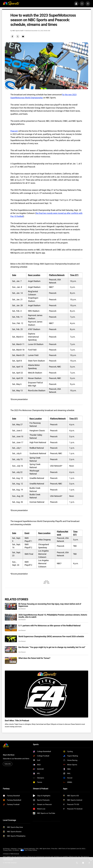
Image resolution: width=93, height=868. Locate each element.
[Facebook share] (12, 36)
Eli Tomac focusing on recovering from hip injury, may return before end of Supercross (50, 605)
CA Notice (16, 850)
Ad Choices (6, 849)
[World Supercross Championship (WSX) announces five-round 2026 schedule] (11, 639)
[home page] (11, 4)
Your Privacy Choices (31, 850)
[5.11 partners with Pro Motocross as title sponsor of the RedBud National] (11, 628)
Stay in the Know (9, 755)
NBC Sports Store (45, 849)
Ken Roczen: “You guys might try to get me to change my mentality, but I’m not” (52, 647)
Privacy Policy (7, 850)
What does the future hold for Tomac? (34, 658)
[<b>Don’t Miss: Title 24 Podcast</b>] (46, 694)
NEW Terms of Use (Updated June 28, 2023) (72, 849)
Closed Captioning (29, 849)
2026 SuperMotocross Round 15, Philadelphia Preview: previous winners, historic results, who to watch (53, 616)
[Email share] (23, 36)
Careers (20, 849)
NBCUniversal (15, 854)
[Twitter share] (18, 36)
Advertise (14, 849)
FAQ (37, 849)
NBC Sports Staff (18, 31)
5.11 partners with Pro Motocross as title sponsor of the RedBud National (49, 626)
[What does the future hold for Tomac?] (11, 660)
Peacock (14, 131)
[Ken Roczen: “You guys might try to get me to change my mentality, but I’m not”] (11, 650)
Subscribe (8, 764)
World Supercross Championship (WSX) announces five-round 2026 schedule (51, 636)
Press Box (54, 849)
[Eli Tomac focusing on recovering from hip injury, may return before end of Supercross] (11, 606)
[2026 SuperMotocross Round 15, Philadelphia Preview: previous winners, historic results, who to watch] (11, 617)
